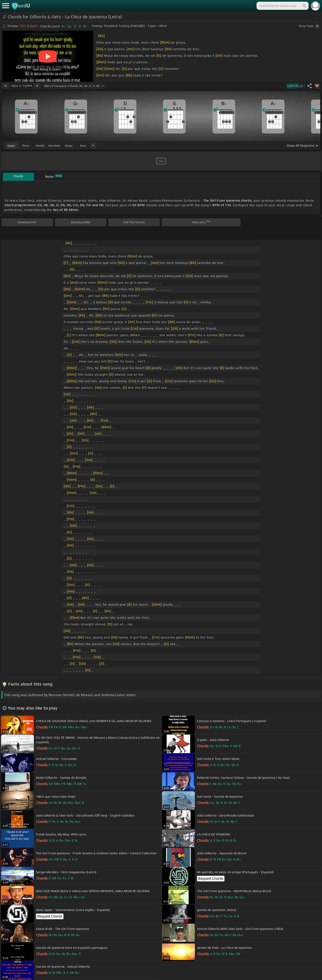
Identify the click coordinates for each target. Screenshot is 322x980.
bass (83, 146)
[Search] (304, 6)
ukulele (40, 146)
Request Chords (211, 879)
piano (26, 146)
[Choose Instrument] (93, 146)
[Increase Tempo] (37, 86)
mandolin (54, 146)
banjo (69, 146)
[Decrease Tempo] (6, 86)
